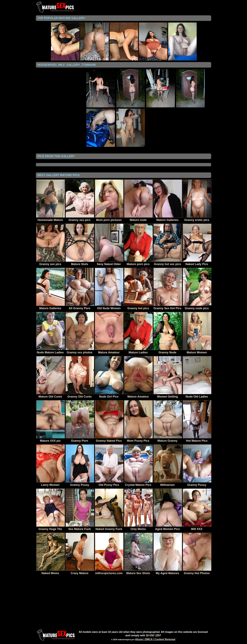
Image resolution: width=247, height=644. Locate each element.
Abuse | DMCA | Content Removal (155, 639)
